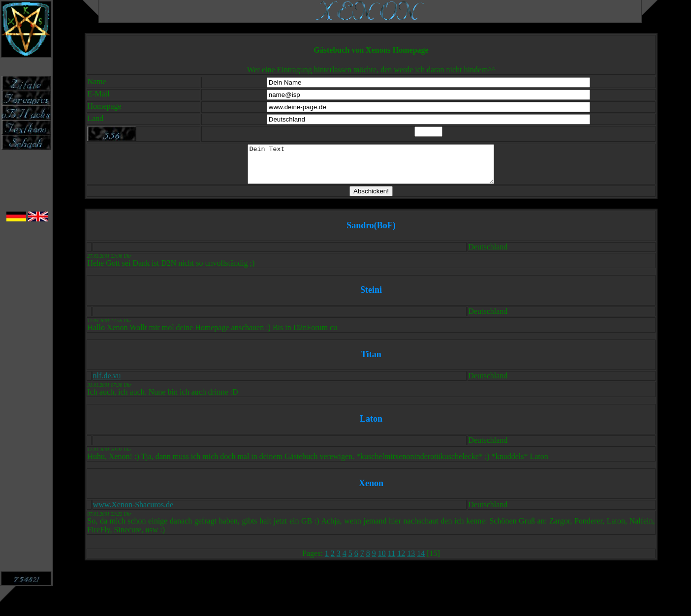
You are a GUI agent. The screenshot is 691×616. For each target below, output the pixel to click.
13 (411, 561)
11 (392, 561)
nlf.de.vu (107, 383)
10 (382, 561)
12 (401, 561)
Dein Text (371, 168)
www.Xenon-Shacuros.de (133, 512)
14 (421, 561)
